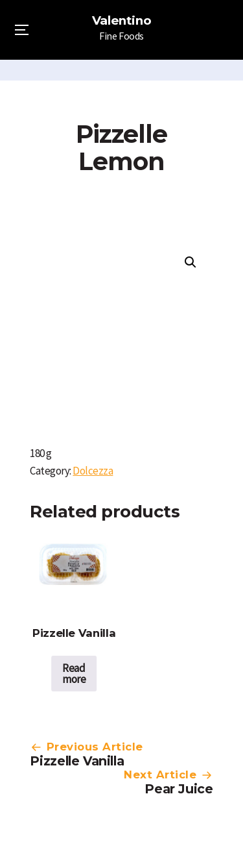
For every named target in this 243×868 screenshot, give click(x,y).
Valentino (122, 20)
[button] (191, 262)
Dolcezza (93, 471)
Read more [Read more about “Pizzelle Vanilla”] (74, 674)
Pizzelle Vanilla (77, 761)
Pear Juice (179, 789)
